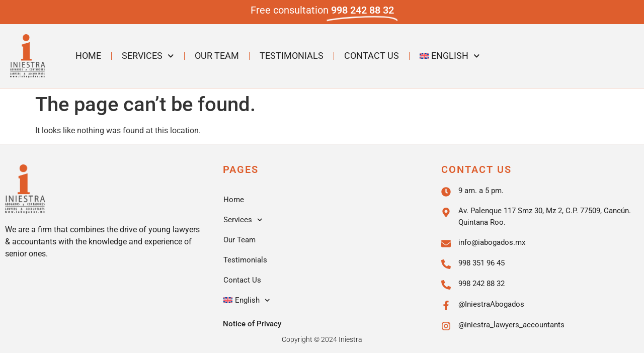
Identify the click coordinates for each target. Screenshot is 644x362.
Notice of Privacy (252, 324)
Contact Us (372, 56)
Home (88, 56)
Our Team (217, 56)
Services (148, 56)
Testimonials (292, 56)
